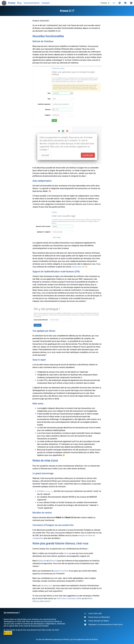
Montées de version (42, 513)
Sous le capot (39, 360)
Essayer (46, 3)
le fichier (45, 491)
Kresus (8, 3)
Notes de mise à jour (45, 461)
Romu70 (54, 560)
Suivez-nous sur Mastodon (97, 617)
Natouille (43, 560)
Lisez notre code (93, 613)
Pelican (66, 639)
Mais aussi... (39, 404)
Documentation (32, 3)
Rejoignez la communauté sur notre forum (103, 624)
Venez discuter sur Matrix (97, 621)
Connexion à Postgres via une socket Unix (53, 525)
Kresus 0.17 (67, 11)
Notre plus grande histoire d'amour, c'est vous (60, 543)
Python (95, 639)
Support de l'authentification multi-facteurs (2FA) (56, 272)
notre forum (61, 598)
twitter (79, 598)
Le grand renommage (43, 473)
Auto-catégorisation (42, 181)
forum (66, 553)
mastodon (71, 598)
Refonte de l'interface (43, 41)
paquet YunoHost (61, 571)
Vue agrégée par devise (44, 331)
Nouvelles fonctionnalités (48, 36)
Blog (19, 3)
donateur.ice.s (47, 585)
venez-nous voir (78, 267)
